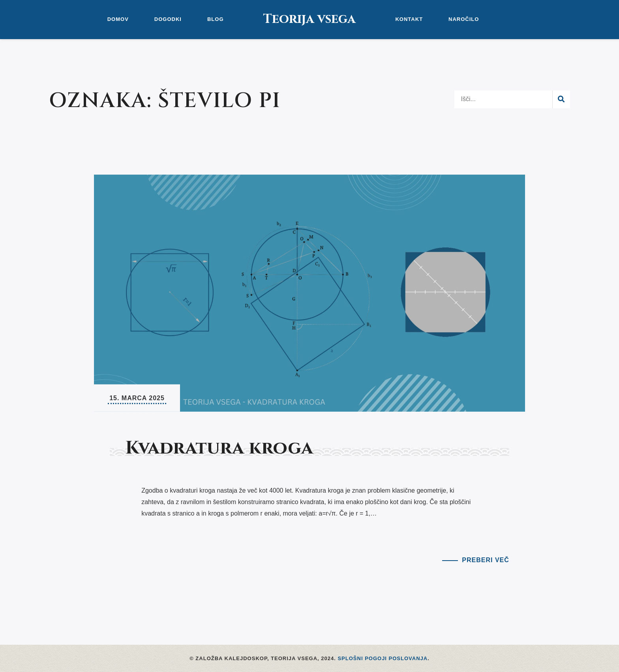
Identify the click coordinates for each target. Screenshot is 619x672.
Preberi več (485, 560)
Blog (216, 19)
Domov (118, 19)
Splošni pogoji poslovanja (383, 658)
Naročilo (464, 19)
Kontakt (409, 19)
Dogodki (168, 19)
